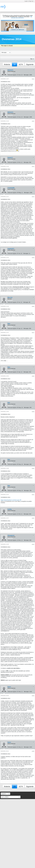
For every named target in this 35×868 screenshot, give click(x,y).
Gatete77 (10, 158)
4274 (21, 64)
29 (15, 64)
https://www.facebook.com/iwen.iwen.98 (11, 500)
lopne (9, 687)
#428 (33, 376)
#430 (33, 468)
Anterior (7, 64)
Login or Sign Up (29, 1)
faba (9, 324)
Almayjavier (11, 535)
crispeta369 (11, 188)
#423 (33, 167)
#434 (33, 696)
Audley (10, 509)
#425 (33, 258)
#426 (33, 306)
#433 (33, 544)
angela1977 (11, 249)
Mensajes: (26, 75)
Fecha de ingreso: (12, 75)
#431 (33, 495)
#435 (33, 751)
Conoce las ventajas (17, 30)
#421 (33, 79)
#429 (33, 412)
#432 (33, 518)
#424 (33, 197)
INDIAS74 (10, 70)
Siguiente (30, 64)
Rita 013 (10, 298)
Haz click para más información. (22, 17)
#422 (33, 121)
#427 (33, 333)
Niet (9, 403)
